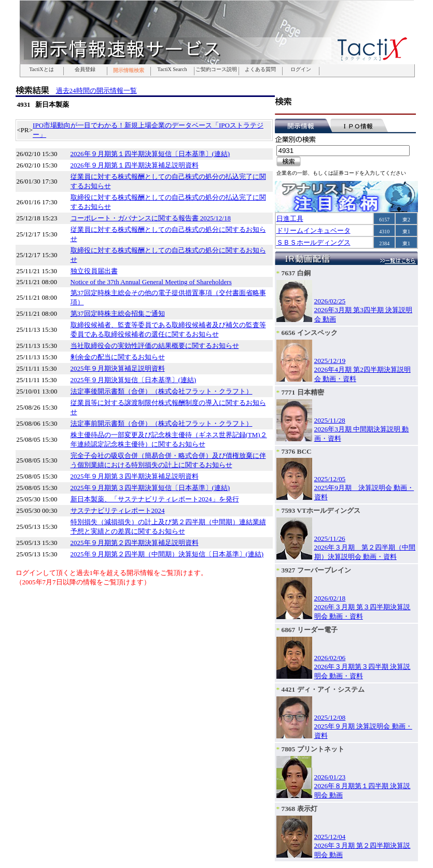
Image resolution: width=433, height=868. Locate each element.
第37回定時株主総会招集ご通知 (118, 313)
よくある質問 (260, 69)
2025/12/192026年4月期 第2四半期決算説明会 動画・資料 (362, 370)
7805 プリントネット (313, 749)
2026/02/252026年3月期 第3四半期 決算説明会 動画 (364, 310)
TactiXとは (41, 69)
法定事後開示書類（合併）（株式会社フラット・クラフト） (162, 391)
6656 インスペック (310, 333)
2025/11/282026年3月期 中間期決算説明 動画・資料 (362, 429)
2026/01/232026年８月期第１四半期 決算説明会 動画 (362, 786)
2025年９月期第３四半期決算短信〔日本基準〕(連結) (150, 488)
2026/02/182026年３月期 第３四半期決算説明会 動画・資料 (362, 607)
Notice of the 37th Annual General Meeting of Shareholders (151, 282)
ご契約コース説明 (216, 69)
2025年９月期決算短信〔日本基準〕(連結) (134, 380)
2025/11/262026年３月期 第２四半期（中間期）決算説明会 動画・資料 (365, 548)
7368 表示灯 (299, 809)
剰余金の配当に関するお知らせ (118, 357)
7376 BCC (297, 451)
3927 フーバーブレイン (316, 570)
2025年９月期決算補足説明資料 (118, 368)
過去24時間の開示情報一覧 (96, 90)
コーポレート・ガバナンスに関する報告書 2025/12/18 (151, 218)
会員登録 (85, 69)
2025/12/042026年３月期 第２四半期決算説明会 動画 (362, 846)
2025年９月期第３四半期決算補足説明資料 (135, 476)
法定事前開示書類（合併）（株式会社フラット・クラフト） (162, 423)
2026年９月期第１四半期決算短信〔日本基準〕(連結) (150, 154)
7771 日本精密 (303, 392)
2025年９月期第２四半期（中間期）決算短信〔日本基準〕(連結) (167, 554)
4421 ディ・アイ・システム (323, 689)
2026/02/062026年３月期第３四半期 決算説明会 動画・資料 (362, 667)
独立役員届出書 (94, 271)
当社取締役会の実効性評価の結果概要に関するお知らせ (155, 346)
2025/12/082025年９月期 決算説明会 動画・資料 (363, 726)
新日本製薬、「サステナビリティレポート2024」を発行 (155, 499)
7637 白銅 (296, 273)
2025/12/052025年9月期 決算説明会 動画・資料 (364, 488)
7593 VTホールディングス (321, 510)
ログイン (301, 69)
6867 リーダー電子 (310, 630)
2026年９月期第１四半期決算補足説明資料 (135, 165)
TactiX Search (172, 69)
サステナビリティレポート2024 (118, 510)
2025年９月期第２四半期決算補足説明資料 (135, 543)
